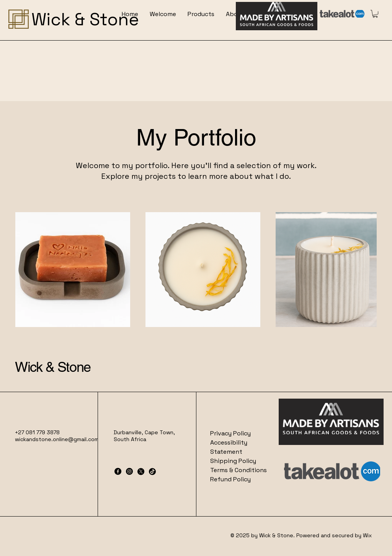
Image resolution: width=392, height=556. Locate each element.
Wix (368, 535)
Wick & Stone (53, 367)
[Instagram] (129, 471)
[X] (141, 471)
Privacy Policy (230, 433)
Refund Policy (230, 479)
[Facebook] (118, 471)
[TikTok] (152, 471)
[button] (375, 14)
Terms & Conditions (238, 470)
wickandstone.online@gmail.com (57, 439)
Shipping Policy (233, 461)
